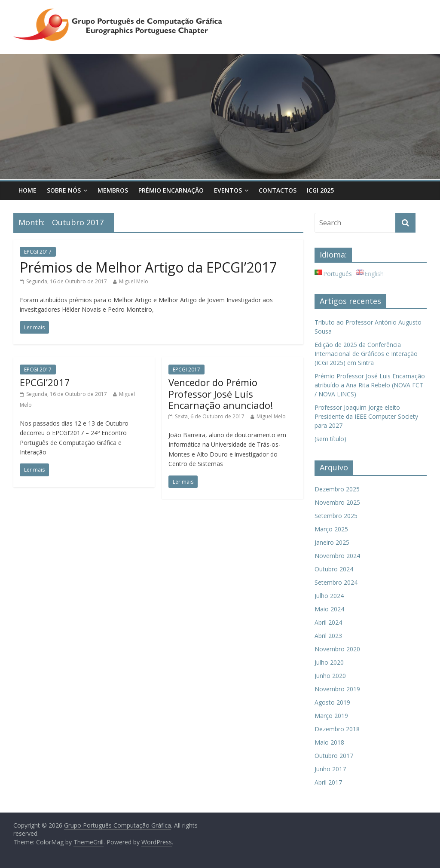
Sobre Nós (64, 190)
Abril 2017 (328, 782)
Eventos (228, 190)
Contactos (278, 190)
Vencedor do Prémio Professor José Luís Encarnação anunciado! (221, 394)
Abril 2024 (328, 622)
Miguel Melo (134, 281)
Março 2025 (331, 529)
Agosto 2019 (332, 702)
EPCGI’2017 (45, 382)
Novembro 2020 (337, 649)
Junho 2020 (330, 676)
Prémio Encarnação (171, 190)
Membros (113, 190)
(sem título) (330, 439)
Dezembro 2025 (337, 489)
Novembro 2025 (337, 502)
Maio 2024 (329, 609)
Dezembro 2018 (337, 729)
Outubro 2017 (334, 756)
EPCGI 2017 (38, 252)
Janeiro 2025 (332, 542)
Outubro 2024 (334, 569)
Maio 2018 (329, 742)
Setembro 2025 (336, 516)
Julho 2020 (329, 662)
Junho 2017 (330, 769)
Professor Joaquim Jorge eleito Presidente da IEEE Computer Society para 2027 (366, 416)
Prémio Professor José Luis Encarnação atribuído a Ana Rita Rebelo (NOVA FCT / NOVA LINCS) (370, 385)
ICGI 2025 (320, 190)
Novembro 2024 (337, 556)
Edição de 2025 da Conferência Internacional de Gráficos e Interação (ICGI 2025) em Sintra (366, 354)
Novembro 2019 (337, 689)
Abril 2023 (328, 636)
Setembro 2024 (336, 582)
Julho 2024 (329, 596)
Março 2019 (331, 716)
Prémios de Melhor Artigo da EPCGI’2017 (148, 267)
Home (27, 190)
